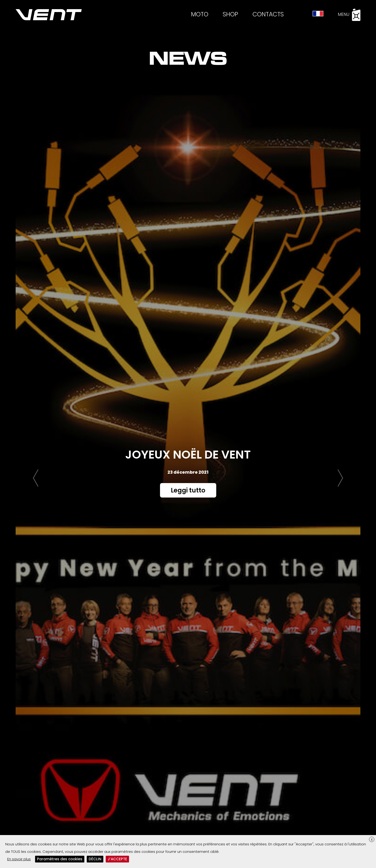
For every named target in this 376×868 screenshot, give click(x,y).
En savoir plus (19, 859)
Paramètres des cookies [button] (60, 859)
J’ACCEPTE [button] (117, 859)
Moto (200, 14)
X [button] (372, 839)
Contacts (268, 14)
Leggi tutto (188, 490)
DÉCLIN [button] (95, 859)
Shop (230, 14)
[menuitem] (318, 14)
